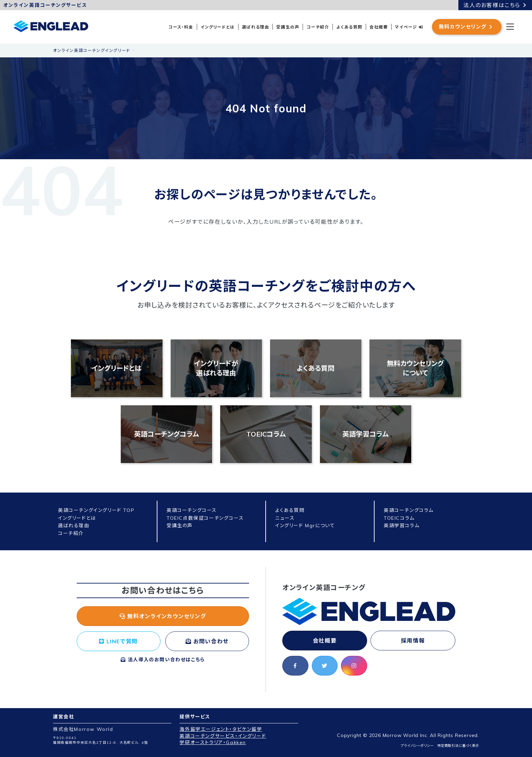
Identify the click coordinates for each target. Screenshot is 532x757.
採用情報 (413, 641)
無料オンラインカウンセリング (163, 616)
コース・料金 (181, 27)
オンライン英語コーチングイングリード (92, 50)
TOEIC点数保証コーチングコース (205, 518)
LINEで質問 (118, 641)
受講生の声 (288, 27)
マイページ (409, 27)
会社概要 (379, 27)
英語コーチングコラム (166, 434)
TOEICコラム (266, 434)
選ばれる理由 (256, 27)
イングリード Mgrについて (305, 525)
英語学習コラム (365, 434)
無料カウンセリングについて (415, 368)
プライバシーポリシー (417, 746)
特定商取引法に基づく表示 (458, 746)
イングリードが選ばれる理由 (216, 368)
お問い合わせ (207, 641)
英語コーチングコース (192, 510)
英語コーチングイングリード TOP (96, 510)
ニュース (285, 518)
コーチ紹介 (318, 27)
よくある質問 (349, 27)
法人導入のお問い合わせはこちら (163, 660)
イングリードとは (218, 27)
